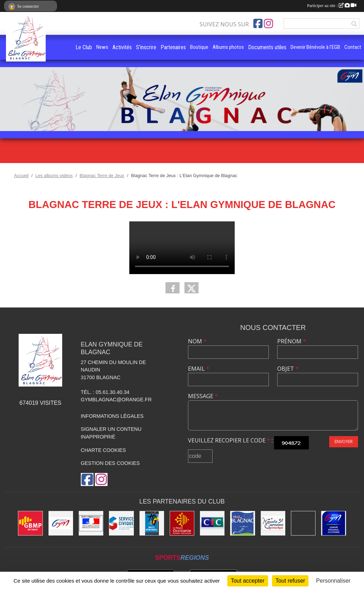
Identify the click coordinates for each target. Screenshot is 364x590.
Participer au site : (332, 6)
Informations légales (112, 416)
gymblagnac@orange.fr (116, 400)
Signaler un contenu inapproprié (111, 433)
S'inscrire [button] (146, 47)
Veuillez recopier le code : (230, 440)
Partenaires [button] (173, 47)
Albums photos (228, 47)
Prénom (292, 341)
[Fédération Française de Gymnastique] (61, 523)
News (102, 47)
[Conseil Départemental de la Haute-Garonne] (152, 523)
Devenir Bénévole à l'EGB (315, 47)
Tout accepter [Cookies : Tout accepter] (248, 581)
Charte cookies (103, 450)
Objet (288, 369)
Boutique (199, 47)
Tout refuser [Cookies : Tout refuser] (290, 581)
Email (199, 369)
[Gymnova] (303, 523)
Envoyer (344, 442)
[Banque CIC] (212, 523)
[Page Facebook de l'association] (258, 24)
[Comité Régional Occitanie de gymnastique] (333, 523)
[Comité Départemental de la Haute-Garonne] (273, 523)
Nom (197, 341)
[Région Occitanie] (182, 523)
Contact (353, 47)
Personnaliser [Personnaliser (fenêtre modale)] (333, 581)
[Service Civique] (121, 523)
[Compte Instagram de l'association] (268, 24)
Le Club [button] (84, 47)
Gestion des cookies (110, 463)
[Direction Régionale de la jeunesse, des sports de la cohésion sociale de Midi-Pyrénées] (91, 523)
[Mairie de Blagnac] (242, 523)
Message (203, 396)
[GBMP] (30, 523)
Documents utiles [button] (267, 47)
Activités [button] (122, 47)
